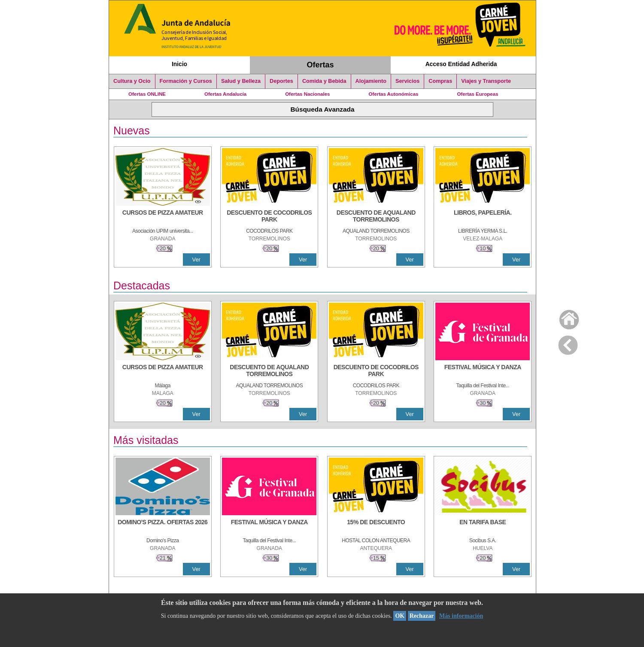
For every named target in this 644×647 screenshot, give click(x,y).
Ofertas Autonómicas (393, 94)
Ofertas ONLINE (147, 94)
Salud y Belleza (241, 81)
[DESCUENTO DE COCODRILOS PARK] (269, 217)
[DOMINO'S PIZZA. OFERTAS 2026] (163, 526)
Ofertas (320, 65)
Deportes (281, 81)
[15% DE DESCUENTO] (376, 526)
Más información (461, 616)
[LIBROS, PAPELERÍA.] (483, 217)
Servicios (407, 81)
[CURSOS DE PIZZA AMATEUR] (163, 217)
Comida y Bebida (324, 81)
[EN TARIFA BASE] (483, 526)
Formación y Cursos (186, 81)
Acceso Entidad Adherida (461, 64)
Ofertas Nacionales (307, 94)
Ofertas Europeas (478, 94)
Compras (440, 81)
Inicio (179, 64)
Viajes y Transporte (486, 81)
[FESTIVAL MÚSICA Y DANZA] (483, 371)
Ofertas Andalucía (225, 94)
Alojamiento (371, 81)
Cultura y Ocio (132, 81)
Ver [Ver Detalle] (196, 260)
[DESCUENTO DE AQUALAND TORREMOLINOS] (376, 217)
